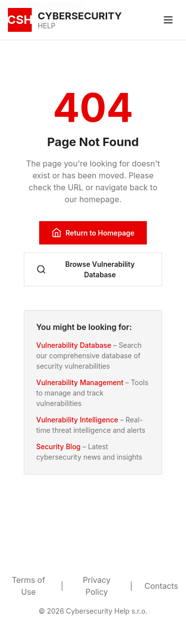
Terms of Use (29, 586)
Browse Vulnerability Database (85, 269)
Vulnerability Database (74, 345)
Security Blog (59, 446)
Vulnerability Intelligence (77, 420)
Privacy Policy (97, 586)
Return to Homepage (93, 233)
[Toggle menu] (168, 20)
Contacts (161, 586)
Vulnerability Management (80, 382)
